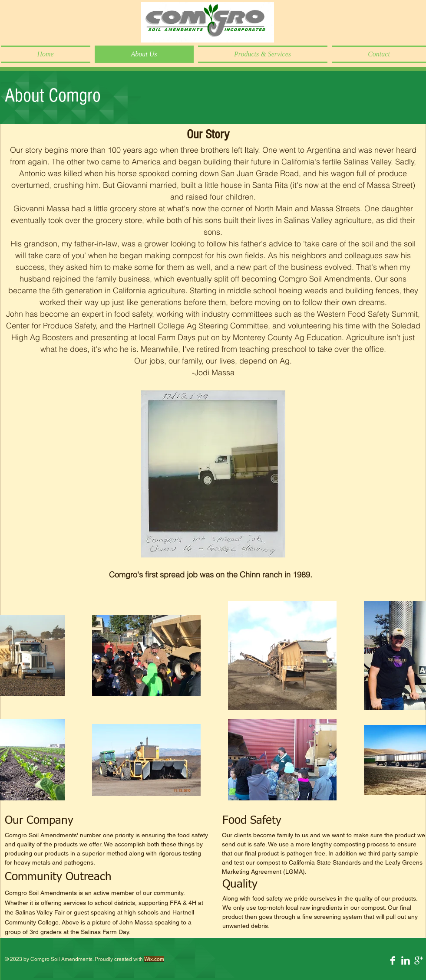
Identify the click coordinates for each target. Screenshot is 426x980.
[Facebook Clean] (393, 960)
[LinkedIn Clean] (406, 960)
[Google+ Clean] (419, 960)
